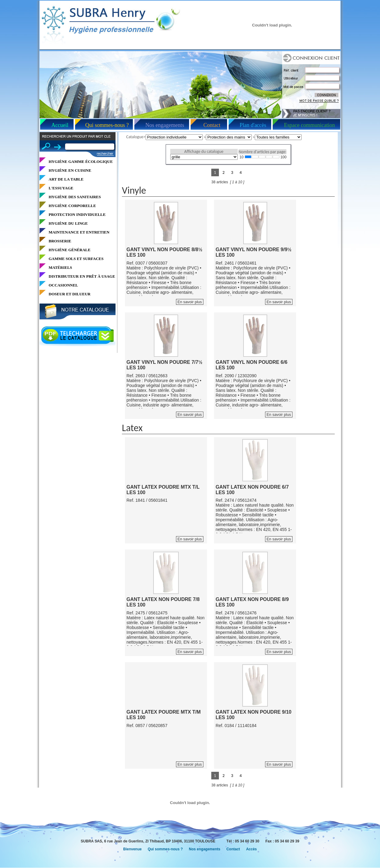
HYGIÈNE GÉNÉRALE (70, 250)
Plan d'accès (253, 125)
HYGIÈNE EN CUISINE (70, 170)
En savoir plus (190, 302)
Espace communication (309, 125)
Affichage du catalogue (204, 151)
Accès (251, 849)
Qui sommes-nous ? (107, 125)
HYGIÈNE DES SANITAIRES (75, 197)
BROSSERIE (60, 241)
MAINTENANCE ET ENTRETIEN (79, 232)
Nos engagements (165, 125)
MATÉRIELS (60, 267)
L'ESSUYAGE (61, 188)
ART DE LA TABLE (66, 179)
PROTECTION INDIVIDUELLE (77, 214)
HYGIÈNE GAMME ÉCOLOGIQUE (81, 162)
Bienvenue (132, 849)
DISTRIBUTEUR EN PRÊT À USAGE (82, 276)
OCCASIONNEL (63, 285)
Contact (212, 125)
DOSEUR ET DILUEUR (70, 294)
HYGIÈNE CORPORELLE (72, 206)
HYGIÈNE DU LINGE (68, 223)
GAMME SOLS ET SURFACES (76, 259)
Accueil (60, 125)
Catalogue (135, 137)
